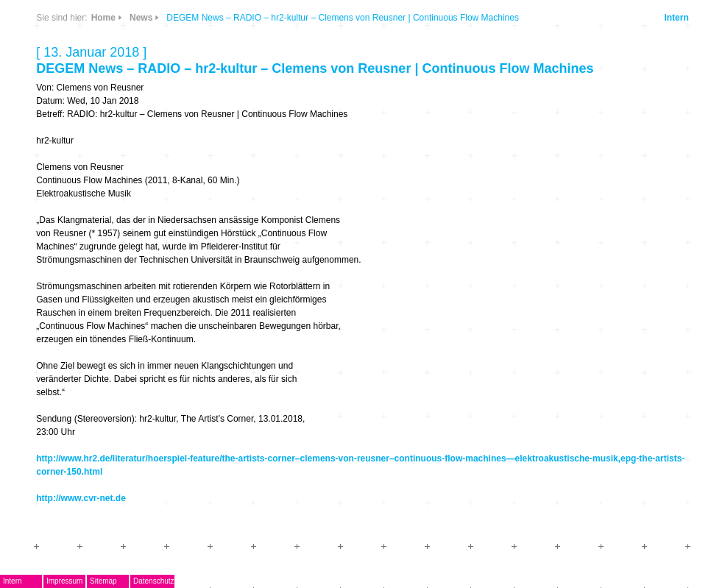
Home (103, 18)
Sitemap (103, 581)
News (141, 18)
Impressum (64, 581)
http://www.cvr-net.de (81, 498)
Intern (676, 18)
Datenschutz (154, 581)
